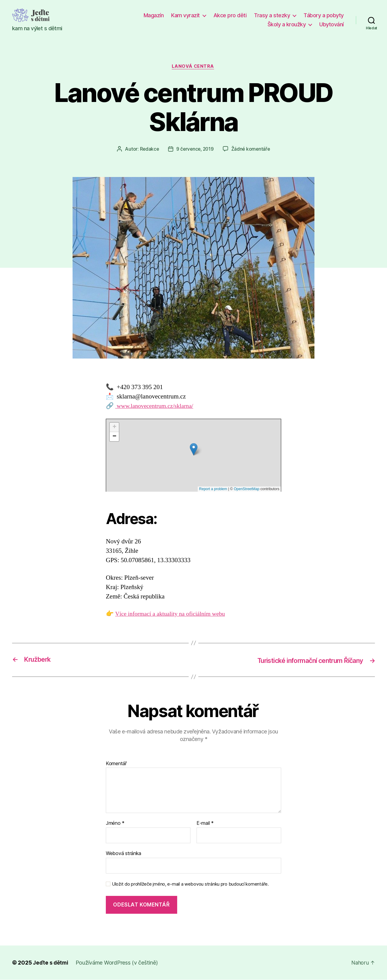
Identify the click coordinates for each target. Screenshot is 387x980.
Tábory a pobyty (324, 15)
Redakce (148, 150)
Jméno (115, 824)
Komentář (116, 764)
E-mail (205, 824)
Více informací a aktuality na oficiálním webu (174, 614)
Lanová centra (193, 67)
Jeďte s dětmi (51, 963)
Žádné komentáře (252, 150)
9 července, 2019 (195, 150)
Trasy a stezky (272, 15)
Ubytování (332, 24)
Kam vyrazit (185, 15)
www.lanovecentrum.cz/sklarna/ (157, 406)
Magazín (154, 15)
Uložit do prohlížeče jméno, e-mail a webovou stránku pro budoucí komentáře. (190, 884)
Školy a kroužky (287, 24)
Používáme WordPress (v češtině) (118, 963)
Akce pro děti (230, 15)
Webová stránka (124, 854)
